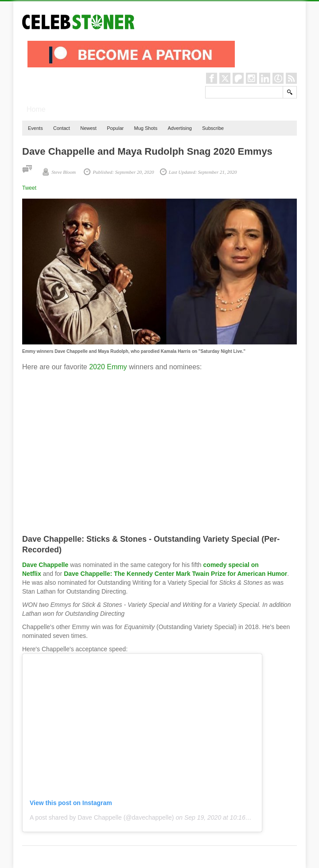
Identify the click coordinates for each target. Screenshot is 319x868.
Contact (62, 128)
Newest (88, 128)
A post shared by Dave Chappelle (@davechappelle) (102, 817)
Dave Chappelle (45, 565)
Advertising (179, 128)
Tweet (29, 188)
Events (35, 128)
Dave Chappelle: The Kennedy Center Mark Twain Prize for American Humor (175, 574)
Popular (115, 128)
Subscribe (213, 128)
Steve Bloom (64, 172)
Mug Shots (146, 128)
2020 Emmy (108, 367)
